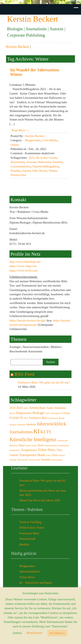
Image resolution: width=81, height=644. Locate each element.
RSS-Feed (24, 374)
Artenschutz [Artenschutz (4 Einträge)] (37, 408)
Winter (53, 171)
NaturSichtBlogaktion (46, 166)
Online (15, 145)
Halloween (44, 162)
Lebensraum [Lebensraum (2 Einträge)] (62, 440)
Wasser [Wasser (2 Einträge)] (62, 455)
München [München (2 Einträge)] (14, 446)
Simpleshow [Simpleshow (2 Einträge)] (15, 450)
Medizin (24, 544)
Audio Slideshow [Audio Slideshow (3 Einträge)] (56, 408)
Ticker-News (27, 577)
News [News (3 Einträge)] (41, 445)
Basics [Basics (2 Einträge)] (12, 413)
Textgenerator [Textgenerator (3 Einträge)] (29, 450)
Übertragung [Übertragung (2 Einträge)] (57, 460)
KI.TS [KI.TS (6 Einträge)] (46, 432)
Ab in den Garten (46, 158)
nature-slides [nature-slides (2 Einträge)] (31, 446)
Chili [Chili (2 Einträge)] (47, 413)
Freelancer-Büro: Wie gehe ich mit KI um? (44, 382)
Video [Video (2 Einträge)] (48, 455)
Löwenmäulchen (21, 166)
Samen (26, 171)
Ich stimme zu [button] (57, 633)
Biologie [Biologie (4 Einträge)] (39, 413)
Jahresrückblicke (29, 571)
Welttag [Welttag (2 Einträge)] (13, 460)
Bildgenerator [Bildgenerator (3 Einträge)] (24, 413)
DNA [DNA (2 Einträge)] (26, 418)
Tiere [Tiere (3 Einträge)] (59, 450)
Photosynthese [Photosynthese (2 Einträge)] (51, 446)
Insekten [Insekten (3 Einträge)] (31, 424)
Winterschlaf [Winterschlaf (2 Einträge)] (23, 460)
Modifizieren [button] (34, 633)
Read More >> (20, 130)
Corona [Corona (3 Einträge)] (66, 413)
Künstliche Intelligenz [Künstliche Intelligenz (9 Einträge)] (33, 439)
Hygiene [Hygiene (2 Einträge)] (13, 425)
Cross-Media (50, 140)
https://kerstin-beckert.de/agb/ (28, 320)
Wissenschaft (27, 539)
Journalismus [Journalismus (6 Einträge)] (21, 432)
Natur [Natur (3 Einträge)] (22, 445)
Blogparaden (33, 140)
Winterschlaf (18, 175)
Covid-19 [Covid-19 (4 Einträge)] (16, 418)
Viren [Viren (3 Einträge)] (55, 455)
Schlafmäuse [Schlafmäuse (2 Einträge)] (64, 446)
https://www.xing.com (23, 266)
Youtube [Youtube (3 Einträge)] (46, 459)
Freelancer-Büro (29, 533)
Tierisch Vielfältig (30, 522)
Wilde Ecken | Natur (32, 528)
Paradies (16, 171)
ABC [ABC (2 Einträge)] (26, 408)
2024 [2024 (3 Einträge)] (12, 408)
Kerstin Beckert (18, 47)
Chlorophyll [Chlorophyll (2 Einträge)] (56, 413)
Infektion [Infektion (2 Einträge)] (22, 425)
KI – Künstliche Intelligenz (36, 583)
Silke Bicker (40, 171)
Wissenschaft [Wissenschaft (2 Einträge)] (34, 460)
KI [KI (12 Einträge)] (37, 431)
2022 (31, 158)
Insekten (58, 162)
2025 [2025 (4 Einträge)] (19, 408)
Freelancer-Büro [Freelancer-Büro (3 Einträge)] (38, 418)
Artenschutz (18, 162)
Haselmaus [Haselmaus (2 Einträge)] (53, 418)
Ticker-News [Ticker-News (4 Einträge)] (47, 450)
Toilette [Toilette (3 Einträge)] (14, 455)
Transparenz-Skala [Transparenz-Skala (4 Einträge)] (32, 455)
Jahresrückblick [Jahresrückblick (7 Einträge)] (52, 424)
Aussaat (31, 162)
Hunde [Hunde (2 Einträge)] (62, 418)
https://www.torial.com (23, 270)
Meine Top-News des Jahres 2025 (40, 500)
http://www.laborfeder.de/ (25, 262)
